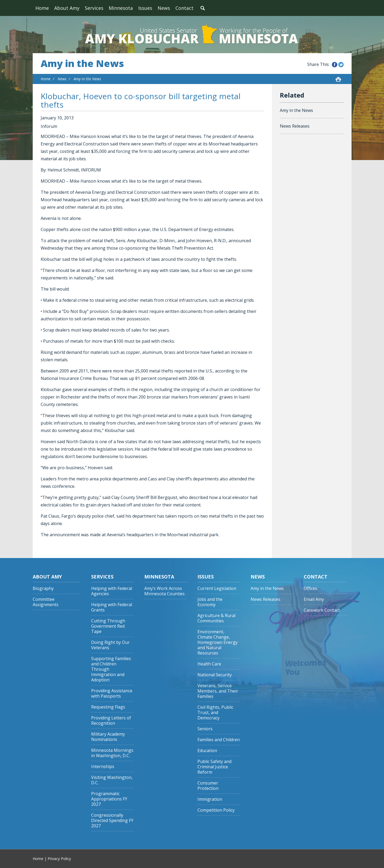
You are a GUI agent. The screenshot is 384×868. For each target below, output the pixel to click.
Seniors (205, 729)
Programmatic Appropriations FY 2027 (109, 799)
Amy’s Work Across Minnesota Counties (164, 591)
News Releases (295, 126)
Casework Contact (322, 610)
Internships (103, 767)
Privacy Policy (59, 859)
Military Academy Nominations (108, 737)
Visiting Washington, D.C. (112, 780)
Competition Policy (216, 810)
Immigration (210, 799)
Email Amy (314, 599)
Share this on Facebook (335, 65)
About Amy (67, 8)
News (164, 8)
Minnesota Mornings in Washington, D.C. (112, 753)
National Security (215, 675)
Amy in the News (82, 64)
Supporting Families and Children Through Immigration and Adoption (111, 669)
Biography (43, 588)
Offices (311, 588)
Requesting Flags (108, 707)
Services (94, 8)
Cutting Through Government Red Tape (108, 626)
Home (42, 8)
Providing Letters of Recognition (111, 721)
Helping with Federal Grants (112, 607)
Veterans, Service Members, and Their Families (218, 691)
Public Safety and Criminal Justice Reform (214, 767)
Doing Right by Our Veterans (110, 645)
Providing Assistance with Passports (112, 693)
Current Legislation (217, 588)
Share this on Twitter (341, 65)
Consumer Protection (208, 786)
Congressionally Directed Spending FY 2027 (112, 821)
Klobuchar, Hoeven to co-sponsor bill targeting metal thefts (141, 100)
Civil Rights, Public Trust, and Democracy (215, 713)
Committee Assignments (46, 602)
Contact (184, 8)
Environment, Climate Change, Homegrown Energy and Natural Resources (218, 642)
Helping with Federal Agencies (112, 591)
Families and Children (219, 740)
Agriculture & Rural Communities (216, 618)
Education (207, 751)
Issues (145, 8)
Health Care (209, 664)
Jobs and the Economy (210, 602)
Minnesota (121, 8)
